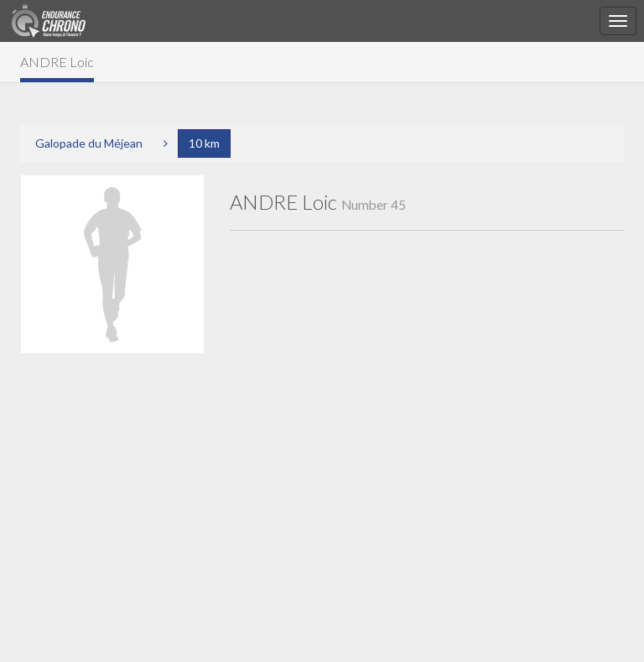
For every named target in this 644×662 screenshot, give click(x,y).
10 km (204, 143)
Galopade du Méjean (89, 143)
